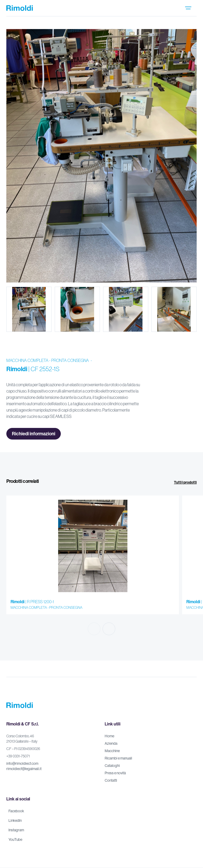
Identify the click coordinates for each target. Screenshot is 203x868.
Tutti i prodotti (185, 482)
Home (109, 736)
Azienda (111, 743)
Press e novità (115, 773)
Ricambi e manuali (118, 758)
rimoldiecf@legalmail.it (24, 769)
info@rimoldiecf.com (22, 763)
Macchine (112, 751)
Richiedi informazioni (34, 434)
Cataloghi (112, 766)
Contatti (111, 780)
